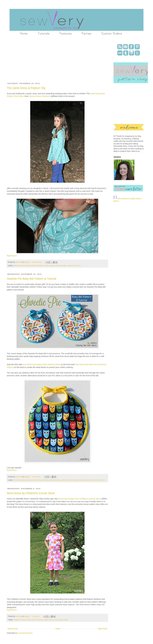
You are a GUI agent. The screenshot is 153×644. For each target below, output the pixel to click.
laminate (45, 480)
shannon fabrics (86, 480)
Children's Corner (20, 620)
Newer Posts (13, 629)
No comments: (37, 262)
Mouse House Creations (40, 96)
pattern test (54, 266)
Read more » (12, 256)
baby (23, 480)
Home (58, 629)
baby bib (29, 480)
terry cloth (96, 480)
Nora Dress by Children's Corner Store (31, 493)
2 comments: (36, 477)
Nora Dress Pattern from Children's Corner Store (79, 499)
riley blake (63, 266)
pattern (47, 266)
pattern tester (49, 620)
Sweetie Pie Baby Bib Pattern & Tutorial (31, 279)
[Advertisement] (49, 60)
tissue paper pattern (61, 620)
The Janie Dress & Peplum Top (26, 88)
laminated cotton (55, 480)
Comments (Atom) (25, 633)
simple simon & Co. (74, 266)
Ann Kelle (17, 480)
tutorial (103, 480)
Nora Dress (39, 620)
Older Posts (103, 629)
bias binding (37, 480)
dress (15, 266)
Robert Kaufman (73, 480)
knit (33, 620)
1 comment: (36, 616)
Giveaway (22, 266)
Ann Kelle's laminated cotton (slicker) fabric (41, 364)
